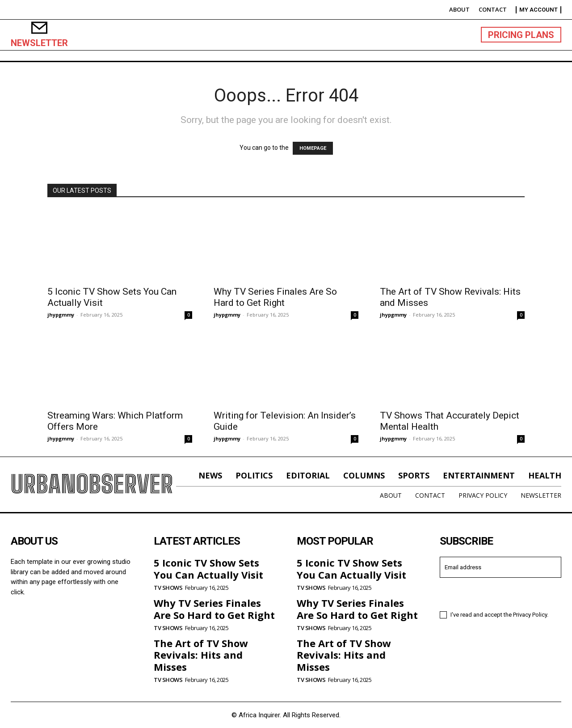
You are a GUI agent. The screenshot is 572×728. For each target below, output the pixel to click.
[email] (500, 567)
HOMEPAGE (313, 148)
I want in (501, 593)
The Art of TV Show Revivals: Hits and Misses (201, 655)
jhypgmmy (61, 315)
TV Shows (168, 588)
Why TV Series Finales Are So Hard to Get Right (275, 297)
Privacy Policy (530, 615)
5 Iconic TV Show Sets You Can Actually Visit (208, 568)
